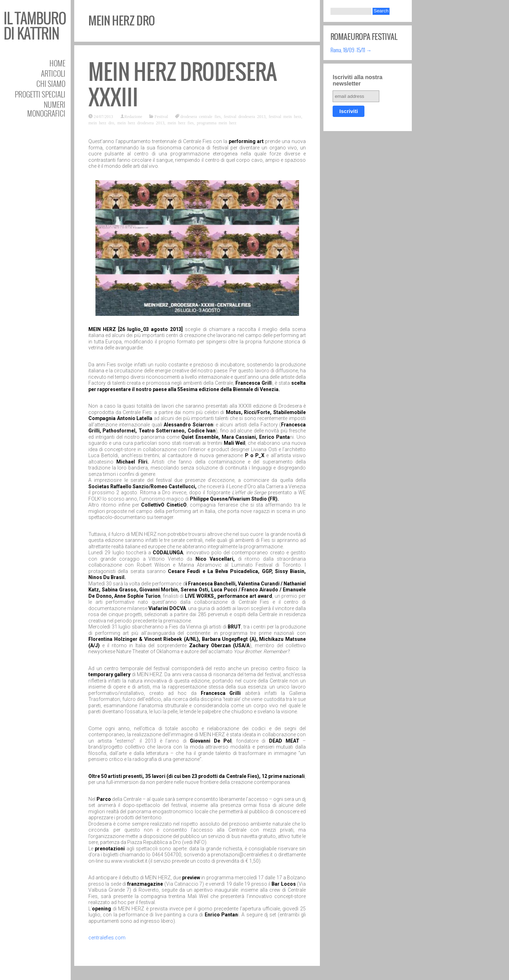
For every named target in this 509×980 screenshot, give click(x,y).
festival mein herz (285, 116)
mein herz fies (181, 123)
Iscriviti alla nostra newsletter (358, 80)
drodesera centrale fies (200, 116)
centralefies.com (107, 938)
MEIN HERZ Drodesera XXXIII (183, 85)
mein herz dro (101, 123)
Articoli (53, 73)
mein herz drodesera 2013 (141, 123)
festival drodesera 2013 (245, 116)
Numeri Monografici (46, 109)
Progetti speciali (40, 94)
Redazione (133, 116)
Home (57, 63)
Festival (161, 116)
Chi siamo (51, 84)
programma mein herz (217, 123)
